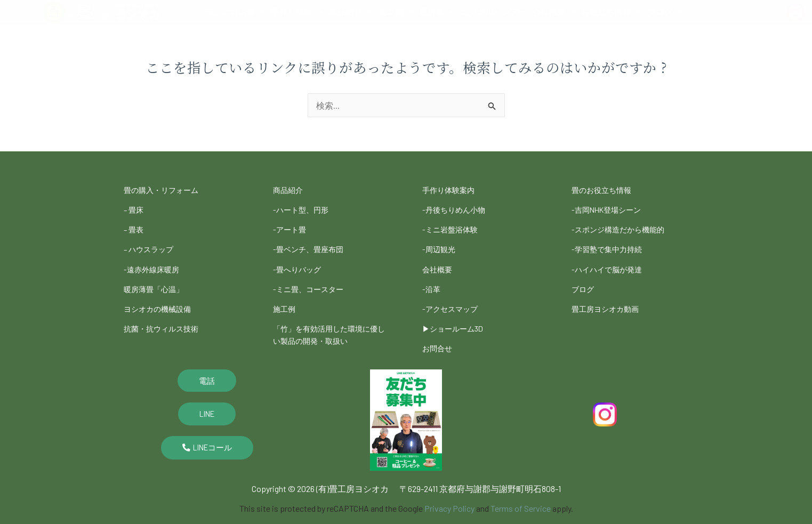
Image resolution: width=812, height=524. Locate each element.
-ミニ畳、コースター (313, 280)
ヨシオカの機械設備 (162, 298)
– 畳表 (135, 226)
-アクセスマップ (454, 298)
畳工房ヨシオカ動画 (610, 298)
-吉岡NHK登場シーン (611, 208)
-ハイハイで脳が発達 (612, 262)
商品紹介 (350, 12)
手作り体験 (297, 12)
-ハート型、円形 (304, 208)
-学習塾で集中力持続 (612, 244)
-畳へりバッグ (300, 262)
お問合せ (439, 334)
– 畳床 (135, 208)
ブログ (665, 12)
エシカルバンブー (493, 12)
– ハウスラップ (152, 244)
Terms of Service (521, 493)
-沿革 (432, 280)
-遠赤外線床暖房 (155, 262)
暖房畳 (437, 12)
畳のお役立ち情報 (606, 190)
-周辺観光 (441, 244)
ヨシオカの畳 (235, 12)
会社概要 (554, 12)
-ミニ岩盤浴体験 (454, 226)
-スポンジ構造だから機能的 (624, 226)
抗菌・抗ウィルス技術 (166, 316)
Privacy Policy (449, 493)
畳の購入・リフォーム (166, 190)
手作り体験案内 (452, 190)
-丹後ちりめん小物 (458, 208)
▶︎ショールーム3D (457, 316)
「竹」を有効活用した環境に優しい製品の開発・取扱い (328, 322)
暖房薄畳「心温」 (158, 280)
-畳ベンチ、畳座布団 (313, 244)
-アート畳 (292, 226)
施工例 (396, 12)
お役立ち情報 (611, 12)
